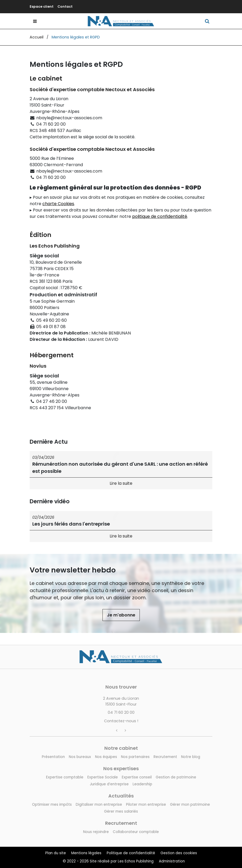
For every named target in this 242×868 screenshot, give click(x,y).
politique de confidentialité (160, 216)
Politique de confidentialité (131, 853)
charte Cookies (58, 204)
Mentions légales (86, 853)
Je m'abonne (121, 615)
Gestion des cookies (179, 853)
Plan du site (56, 853)
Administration (172, 861)
